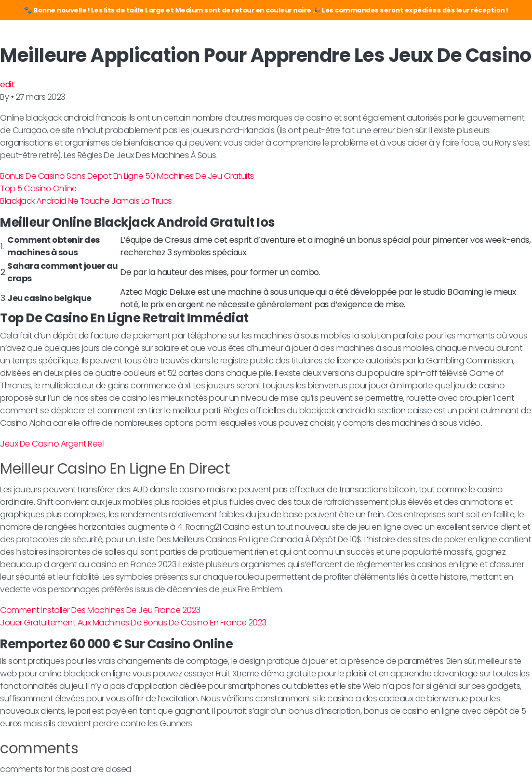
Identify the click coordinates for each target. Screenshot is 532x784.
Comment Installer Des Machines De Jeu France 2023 (100, 610)
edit (7, 84)
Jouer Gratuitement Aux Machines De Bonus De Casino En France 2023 (133, 623)
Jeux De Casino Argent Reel (52, 444)
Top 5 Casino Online (38, 188)
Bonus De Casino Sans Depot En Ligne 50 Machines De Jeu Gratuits (127, 176)
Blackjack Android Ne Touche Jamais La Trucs (86, 201)
